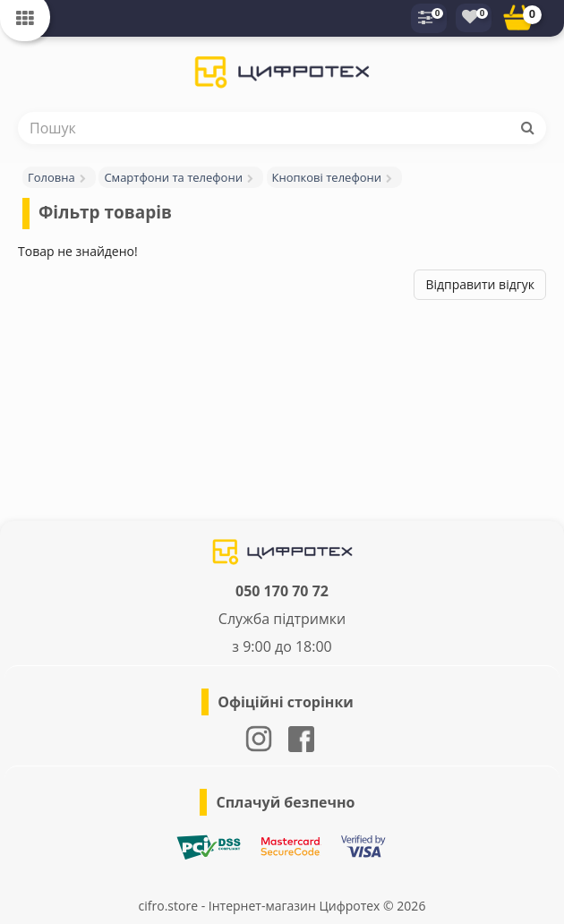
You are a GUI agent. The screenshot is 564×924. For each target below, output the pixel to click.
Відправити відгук (480, 284)
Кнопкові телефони (327, 177)
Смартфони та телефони (173, 177)
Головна (51, 177)
